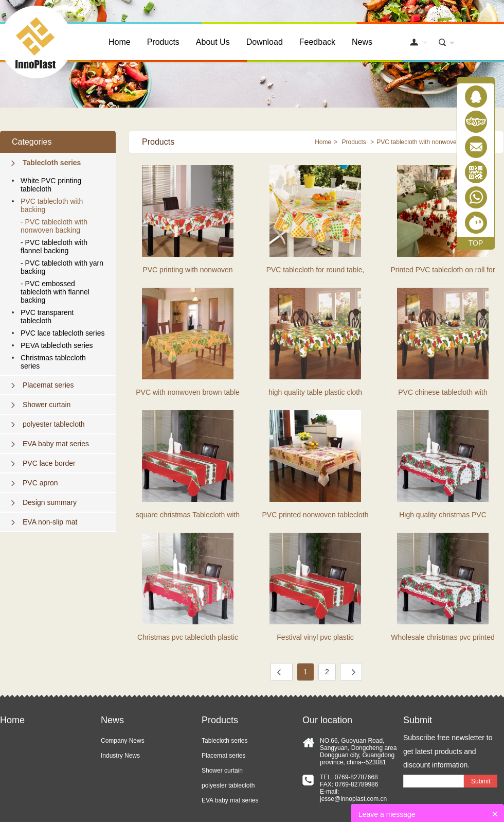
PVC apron (40, 483)
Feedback (317, 42)
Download (265, 42)
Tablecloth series (52, 163)
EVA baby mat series (56, 444)
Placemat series (48, 385)
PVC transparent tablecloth (47, 317)
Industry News (120, 756)
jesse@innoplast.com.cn (353, 799)
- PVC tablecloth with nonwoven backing (54, 226)
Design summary (50, 502)
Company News (123, 741)
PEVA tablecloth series (57, 345)
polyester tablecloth (54, 424)
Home (120, 42)
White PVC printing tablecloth (51, 185)
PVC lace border (49, 463)
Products (163, 42)
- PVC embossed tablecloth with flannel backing (55, 292)
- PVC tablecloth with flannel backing (54, 247)
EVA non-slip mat (50, 522)
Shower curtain (47, 405)
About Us (213, 42)
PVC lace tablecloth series (62, 333)
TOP (476, 243)
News (362, 42)
